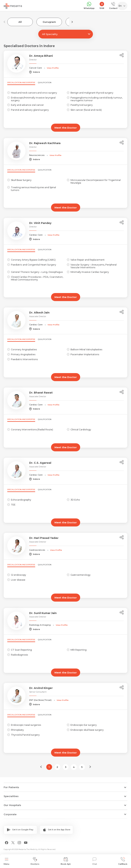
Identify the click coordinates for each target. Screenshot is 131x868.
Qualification (45, 83)
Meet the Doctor (66, 128)
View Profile (53, 68)
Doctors (35, 861)
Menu (6, 861)
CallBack (123, 861)
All (20, 22)
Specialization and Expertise (21, 83)
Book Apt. (66, 861)
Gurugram (49, 22)
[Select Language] (123, 6)
